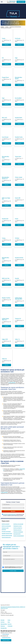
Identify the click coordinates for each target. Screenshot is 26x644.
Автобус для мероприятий (19, 536)
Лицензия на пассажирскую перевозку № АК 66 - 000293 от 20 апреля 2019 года (13, 608)
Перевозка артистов (17, 530)
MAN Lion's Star (6, 278)
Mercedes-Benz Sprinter (19, 78)
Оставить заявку (13, 571)
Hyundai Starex (19, 118)
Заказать (6, 45)
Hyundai (17, 278)
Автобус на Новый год (18, 528)
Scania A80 (18, 198)
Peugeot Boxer (5, 77)
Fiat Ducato (18, 38)
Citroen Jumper (19, 177)
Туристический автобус (6, 537)
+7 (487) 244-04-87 (12, 1)
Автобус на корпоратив (6, 526)
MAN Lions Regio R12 (6, 199)
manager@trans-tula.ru (6, 637)
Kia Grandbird (18, 98)
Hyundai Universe (19, 258)
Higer (16, 58)
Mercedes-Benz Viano (6, 157)
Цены (9, 622)
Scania (17, 219)
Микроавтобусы (4, 624)
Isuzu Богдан (5, 137)
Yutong (4, 238)
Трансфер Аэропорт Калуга (7, 533)
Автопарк (3, 620)
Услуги (9, 620)
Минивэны (3, 626)
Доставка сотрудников (6, 532)
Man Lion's (5, 118)
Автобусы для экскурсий (18, 524)
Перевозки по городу (18, 526)
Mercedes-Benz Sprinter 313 (6, 178)
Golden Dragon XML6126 (5, 319)
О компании (10, 626)
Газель (4, 38)
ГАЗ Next (17, 238)
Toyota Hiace (18, 157)
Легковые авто (4, 628)
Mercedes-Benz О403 (6, 258)
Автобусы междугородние (7, 535)
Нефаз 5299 (5, 339)
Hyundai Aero (5, 219)
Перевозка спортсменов (18, 532)
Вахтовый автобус (17, 534)
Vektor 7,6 (17, 339)
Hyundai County (19, 137)
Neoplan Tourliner (6, 298)
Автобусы (3, 622)
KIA (3, 58)
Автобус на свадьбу (6, 524)
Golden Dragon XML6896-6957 (19, 298)
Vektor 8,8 (4, 359)
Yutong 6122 (18, 319)
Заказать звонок (21, 2)
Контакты (10, 624)
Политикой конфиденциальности (10, 514)
